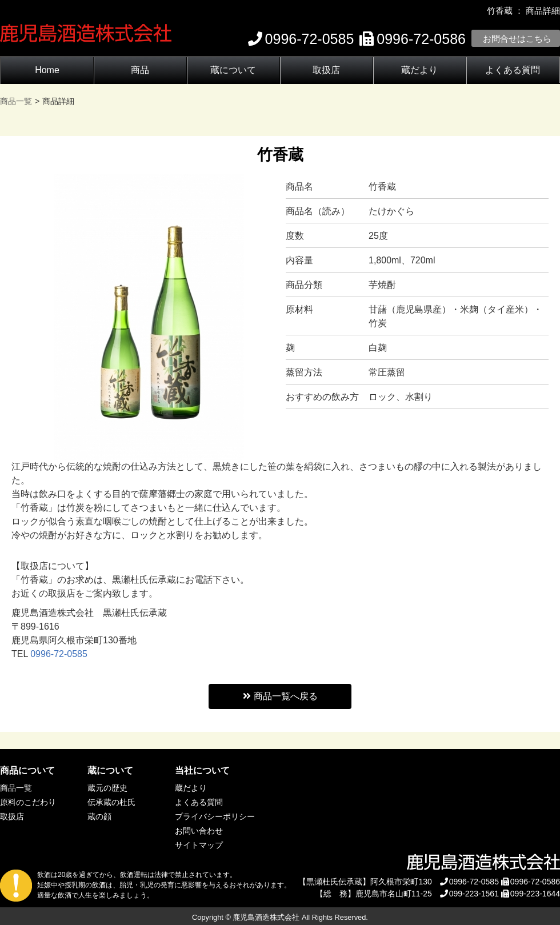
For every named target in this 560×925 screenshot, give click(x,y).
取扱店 (326, 70)
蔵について (233, 70)
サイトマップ (199, 845)
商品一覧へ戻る (280, 696)
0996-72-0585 (59, 654)
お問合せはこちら (517, 39)
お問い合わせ (199, 831)
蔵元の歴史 (107, 788)
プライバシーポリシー (215, 816)
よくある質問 (513, 70)
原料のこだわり (28, 802)
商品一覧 (16, 788)
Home (47, 70)
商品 (140, 70)
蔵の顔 (99, 816)
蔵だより (419, 70)
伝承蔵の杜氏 (111, 802)
